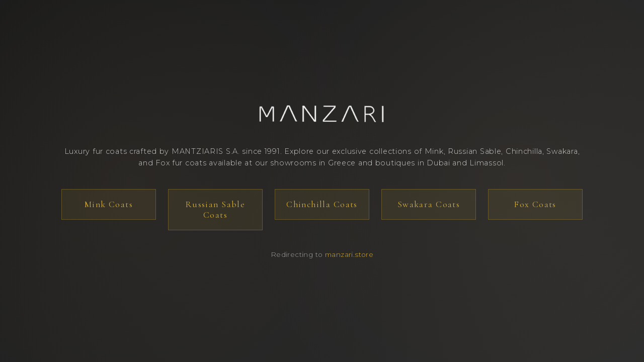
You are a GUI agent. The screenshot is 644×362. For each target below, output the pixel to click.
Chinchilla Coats (322, 204)
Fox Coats (535, 204)
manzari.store (349, 254)
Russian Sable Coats (215, 210)
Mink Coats (109, 204)
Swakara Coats (429, 204)
